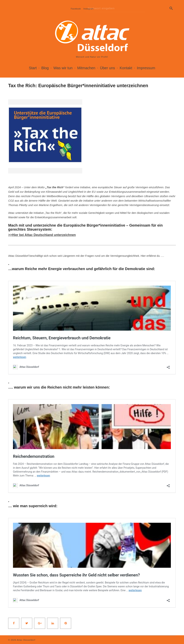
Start (33, 68)
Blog (45, 68)
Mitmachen (86, 68)
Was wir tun (63, 68)
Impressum (146, 68)
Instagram (88, 9)
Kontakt (126, 68)
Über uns (107, 68)
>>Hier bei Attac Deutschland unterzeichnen (43, 235)
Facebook (76, 9)
